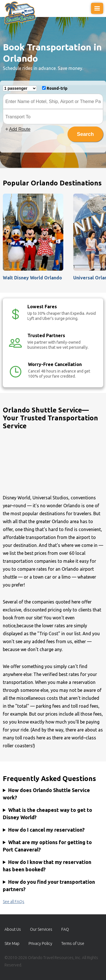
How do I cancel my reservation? (46, 830)
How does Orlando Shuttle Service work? (46, 794)
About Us (13, 929)
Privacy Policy (40, 943)
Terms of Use (73, 943)
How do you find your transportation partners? (49, 885)
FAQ (65, 929)
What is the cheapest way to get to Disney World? (47, 814)
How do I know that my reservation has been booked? (47, 866)
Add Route (18, 129)
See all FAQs (14, 902)
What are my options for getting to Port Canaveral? (47, 846)
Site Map (12, 943)
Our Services (41, 929)
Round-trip (57, 88)
